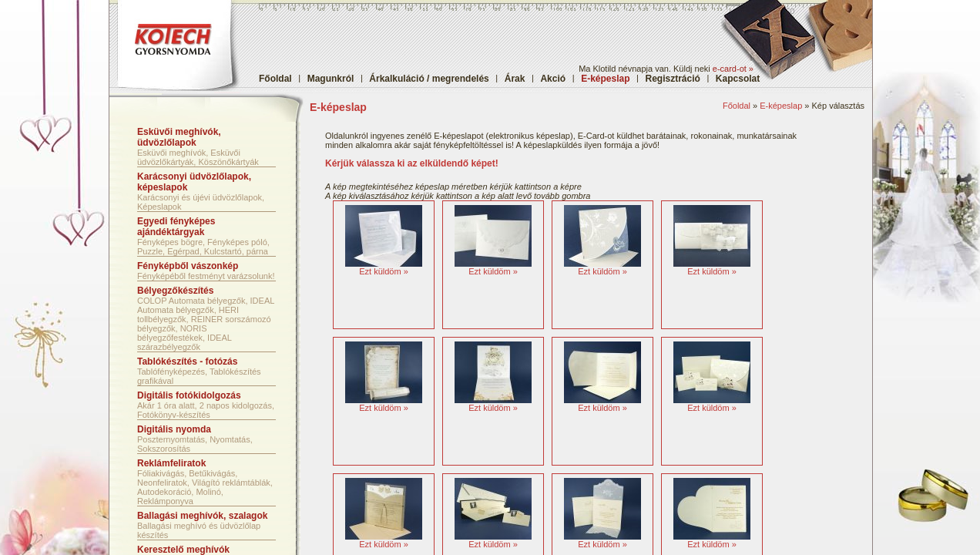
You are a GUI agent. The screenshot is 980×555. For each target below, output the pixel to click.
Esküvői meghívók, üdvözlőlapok (179, 137)
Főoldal (275, 79)
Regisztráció (673, 79)
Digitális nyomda (174, 429)
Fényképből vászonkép (188, 266)
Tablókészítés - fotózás (187, 362)
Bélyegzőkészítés (175, 291)
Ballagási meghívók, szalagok (202, 516)
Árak (515, 79)
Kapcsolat (738, 79)
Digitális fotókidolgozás (189, 395)
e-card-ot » (733, 69)
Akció (553, 79)
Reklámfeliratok (171, 463)
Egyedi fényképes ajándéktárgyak (176, 227)
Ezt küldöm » (384, 271)
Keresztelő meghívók (183, 550)
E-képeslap (781, 106)
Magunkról (331, 79)
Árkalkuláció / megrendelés (429, 79)
